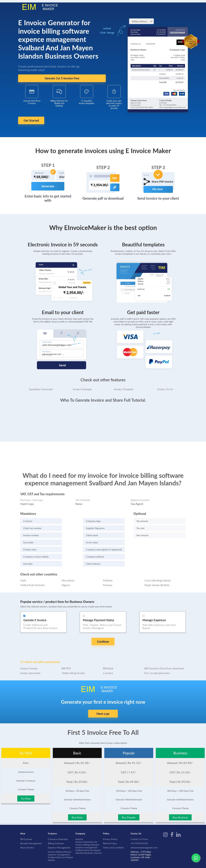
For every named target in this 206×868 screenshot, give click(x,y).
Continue (103, 636)
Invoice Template (124, 384)
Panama (108, 580)
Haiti (23, 575)
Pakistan (108, 575)
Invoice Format (29, 654)
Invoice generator (30, 658)
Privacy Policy (110, 824)
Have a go (103, 699)
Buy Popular (129, 803)
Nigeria (66, 580)
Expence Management (59, 833)
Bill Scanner (26, 824)
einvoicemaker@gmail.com (144, 833)
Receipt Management (31, 828)
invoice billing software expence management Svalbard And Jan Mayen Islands (60, 841)
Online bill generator (73, 658)
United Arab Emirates (33, 580)
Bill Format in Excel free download (164, 654)
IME (36, 857)
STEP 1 (48, 160)
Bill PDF (66, 654)
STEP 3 (158, 162)
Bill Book (108, 654)
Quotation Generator (41, 384)
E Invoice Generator (58, 824)
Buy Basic (77, 803)
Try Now (26, 784)
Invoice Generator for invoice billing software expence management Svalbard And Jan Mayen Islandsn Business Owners (89, 833)
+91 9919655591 (139, 828)
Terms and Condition (114, 833)
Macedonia (68, 575)
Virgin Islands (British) (157, 580)
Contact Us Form (139, 824)
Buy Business (180, 803)
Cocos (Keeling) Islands (157, 575)
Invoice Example (82, 384)
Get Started (37, 121)
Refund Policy (110, 828)
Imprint (79, 824)
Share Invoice (27, 833)
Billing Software (56, 828)
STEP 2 (103, 162)
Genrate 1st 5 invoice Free (62, 78)
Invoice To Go (165, 384)
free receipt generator (157, 658)
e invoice (108, 658)
